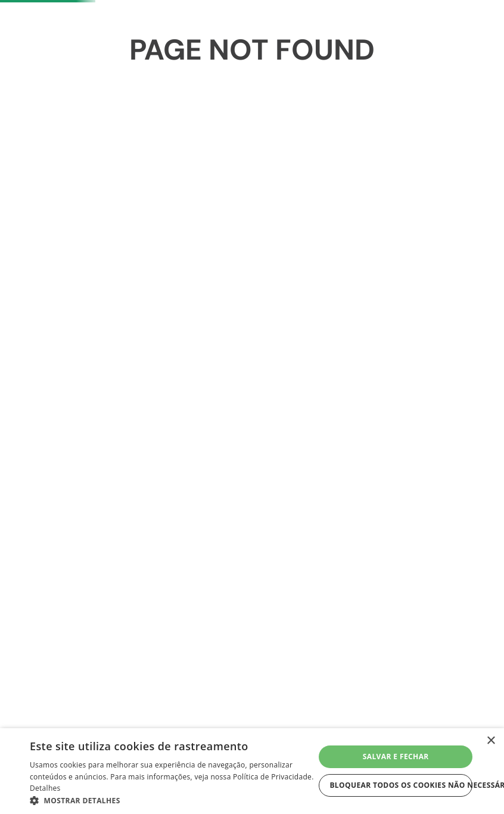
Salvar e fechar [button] (396, 756)
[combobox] (143, 136)
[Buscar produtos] (246, 136)
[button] (172, 800)
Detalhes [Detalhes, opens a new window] (45, 788)
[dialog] (252, 771)
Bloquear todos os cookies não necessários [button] (401, 785)
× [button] (491, 741)
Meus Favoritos (383, 136)
